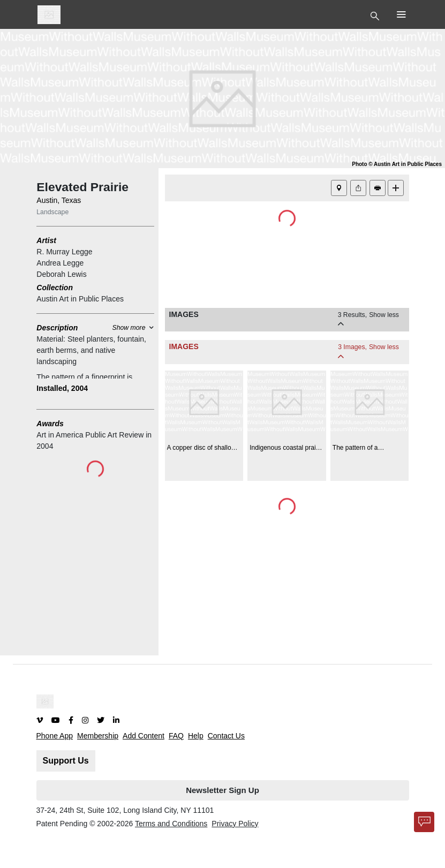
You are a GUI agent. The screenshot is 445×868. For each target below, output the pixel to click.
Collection (55, 288)
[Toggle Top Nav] (376, 15)
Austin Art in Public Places (80, 299)
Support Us (66, 761)
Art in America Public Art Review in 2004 (94, 440)
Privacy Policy (235, 824)
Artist (46, 240)
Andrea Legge (60, 263)
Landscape (52, 212)
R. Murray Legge (64, 252)
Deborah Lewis (61, 274)
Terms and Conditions (171, 824)
